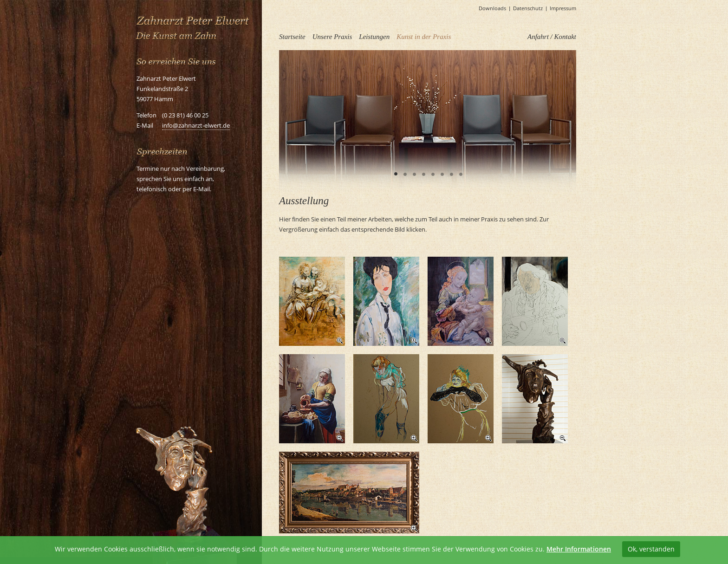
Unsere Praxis (332, 37)
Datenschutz (528, 8)
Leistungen (374, 37)
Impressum (563, 8)
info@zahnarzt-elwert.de (196, 125)
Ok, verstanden (651, 549)
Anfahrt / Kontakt (552, 37)
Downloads (492, 8)
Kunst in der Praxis (424, 37)
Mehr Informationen (579, 549)
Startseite (292, 37)
